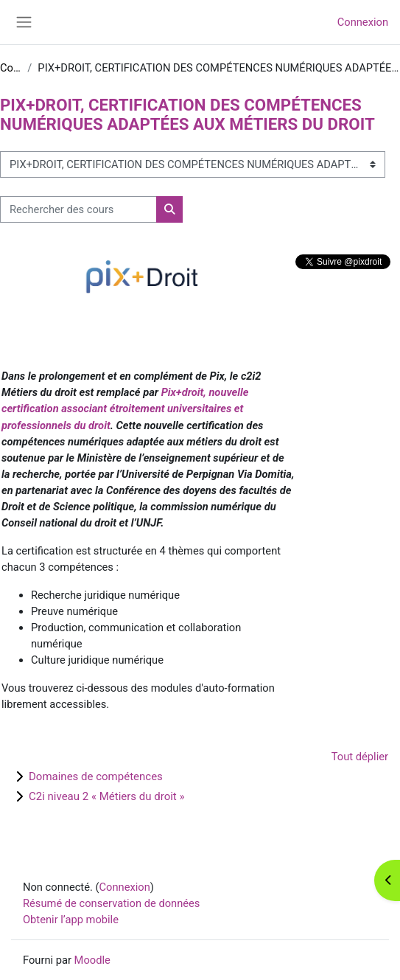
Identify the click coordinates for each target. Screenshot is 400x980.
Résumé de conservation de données (111, 903)
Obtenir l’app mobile (71, 920)
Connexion (363, 22)
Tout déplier (360, 757)
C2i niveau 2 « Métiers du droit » (107, 796)
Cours (11, 68)
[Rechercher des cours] (78, 209)
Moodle (92, 960)
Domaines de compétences (96, 776)
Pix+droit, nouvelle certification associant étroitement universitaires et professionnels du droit (125, 409)
